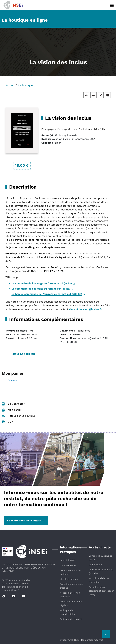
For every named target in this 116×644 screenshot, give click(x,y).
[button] (86, 95)
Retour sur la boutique (19, 416)
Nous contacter (68, 565)
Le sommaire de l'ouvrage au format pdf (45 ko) (41, 289)
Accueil (10, 85)
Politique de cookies (71, 619)
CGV (7, 422)
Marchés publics (69, 579)
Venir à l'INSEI (68, 560)
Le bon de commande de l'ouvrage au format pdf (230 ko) (47, 294)
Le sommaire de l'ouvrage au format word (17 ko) (42, 283)
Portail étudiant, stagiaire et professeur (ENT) (101, 591)
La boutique (26, 85)
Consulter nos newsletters (26, 521)
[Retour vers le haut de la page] (106, 634)
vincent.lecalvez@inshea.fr (85, 309)
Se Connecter (13, 404)
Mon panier (12, 410)
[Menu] (112, 5)
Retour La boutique (20, 354)
